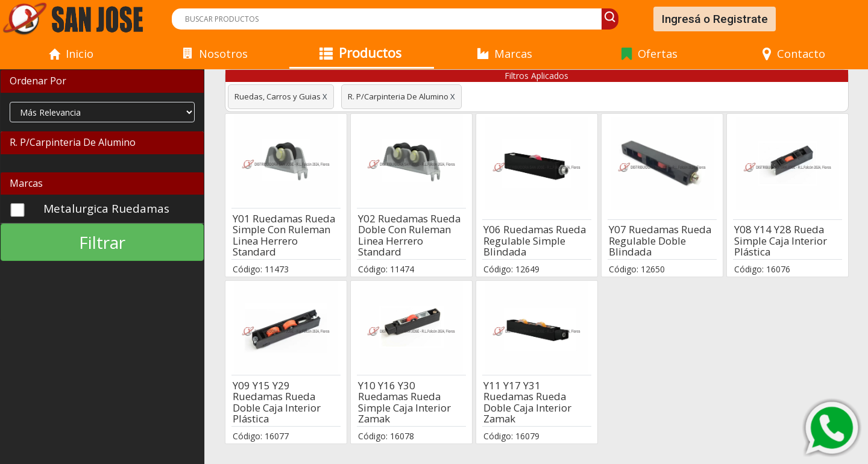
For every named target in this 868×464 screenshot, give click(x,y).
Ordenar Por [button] (38, 81)
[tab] (102, 81)
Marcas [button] (26, 183)
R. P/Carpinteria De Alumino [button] (73, 142)
